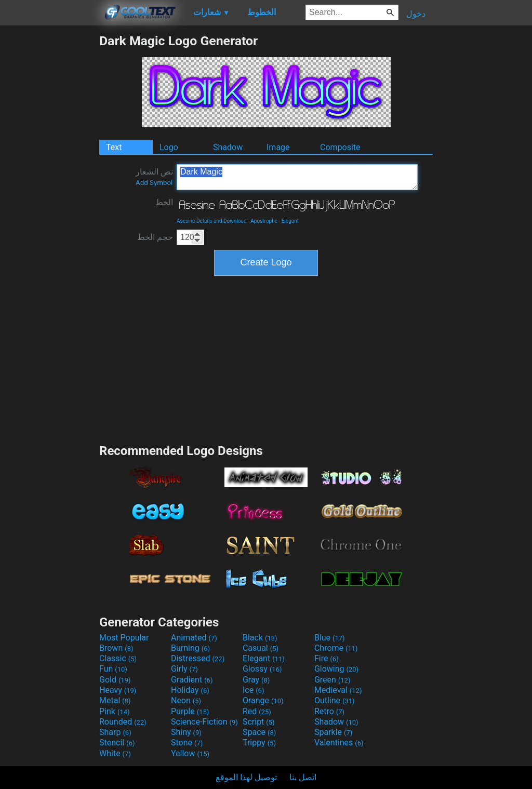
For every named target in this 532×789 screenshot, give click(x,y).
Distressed (198, 658)
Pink (115, 711)
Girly (184, 669)
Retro (329, 711)
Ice (253, 690)
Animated (194, 638)
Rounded (123, 722)
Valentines (339, 743)
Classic (118, 658)
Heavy (118, 690)
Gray (256, 680)
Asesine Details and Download (212, 221)
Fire (327, 658)
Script (259, 722)
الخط (164, 202)
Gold (115, 680)
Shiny (186, 732)
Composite (340, 147)
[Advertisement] (49, 189)
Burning (190, 648)
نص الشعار (154, 177)
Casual (261, 648)
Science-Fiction (204, 722)
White (115, 753)
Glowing (336, 669)
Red (257, 711)
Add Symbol (154, 183)
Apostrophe (264, 221)
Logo (169, 147)
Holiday (190, 690)
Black (260, 638)
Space (259, 732)
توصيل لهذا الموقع (246, 777)
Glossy (262, 669)
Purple (190, 711)
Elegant (290, 221)
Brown (116, 648)
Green (332, 680)
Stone (187, 743)
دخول (416, 14)
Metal (115, 700)
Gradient (192, 680)
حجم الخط (155, 237)
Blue (330, 638)
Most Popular (124, 638)
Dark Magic (297, 177)
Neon (186, 700)
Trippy (259, 743)
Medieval (338, 690)
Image (278, 147)
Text (114, 147)
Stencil (117, 743)
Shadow (228, 147)
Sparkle (333, 732)
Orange (263, 700)
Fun (113, 669)
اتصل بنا (303, 777)
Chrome (336, 648)
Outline (335, 700)
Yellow (190, 753)
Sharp (115, 732)
